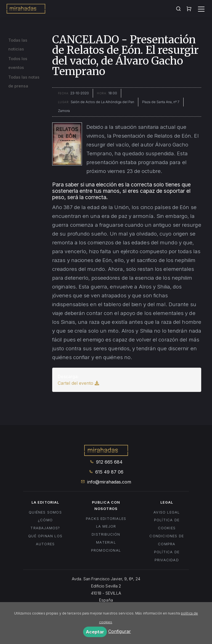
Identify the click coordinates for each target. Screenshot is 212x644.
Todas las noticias (18, 45)
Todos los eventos (18, 63)
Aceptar (95, 632)
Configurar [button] (120, 631)
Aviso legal (167, 512)
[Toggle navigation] (201, 9)
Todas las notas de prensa (24, 81)
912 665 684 (106, 462)
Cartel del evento (78, 383)
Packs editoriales (106, 519)
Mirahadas (26, 9)
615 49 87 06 (106, 472)
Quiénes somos (45, 512)
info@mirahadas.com (106, 482)
